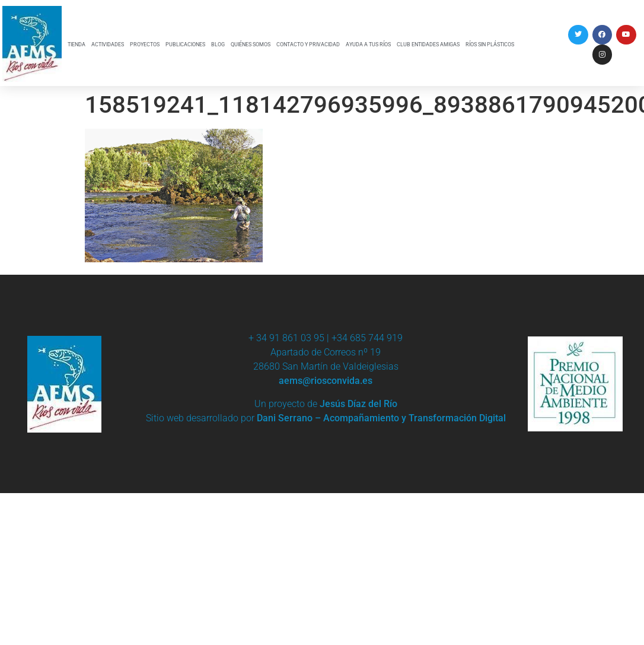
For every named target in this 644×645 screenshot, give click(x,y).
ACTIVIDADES (108, 45)
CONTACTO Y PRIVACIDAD (308, 45)
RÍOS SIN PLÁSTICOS (490, 45)
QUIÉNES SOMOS (251, 45)
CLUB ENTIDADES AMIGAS (428, 45)
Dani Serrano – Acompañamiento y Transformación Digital (381, 418)
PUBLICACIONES (185, 45)
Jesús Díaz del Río (358, 404)
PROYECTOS (145, 45)
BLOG (218, 45)
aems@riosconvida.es (326, 381)
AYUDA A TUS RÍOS (368, 45)
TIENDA (76, 45)
